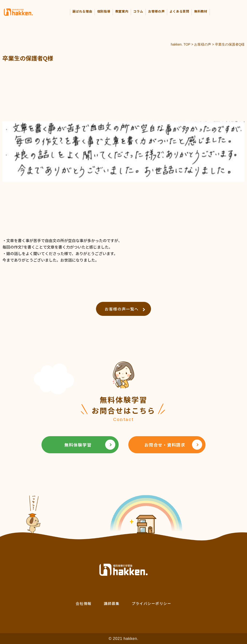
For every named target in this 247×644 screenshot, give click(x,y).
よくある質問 (179, 11)
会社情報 (84, 603)
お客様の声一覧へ (125, 309)
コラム (138, 11)
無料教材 (201, 11)
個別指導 (104, 11)
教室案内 (122, 11)
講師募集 (112, 603)
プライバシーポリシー (152, 603)
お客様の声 (156, 11)
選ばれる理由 (82, 11)
